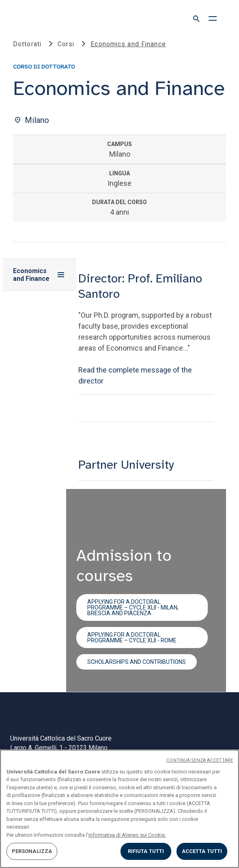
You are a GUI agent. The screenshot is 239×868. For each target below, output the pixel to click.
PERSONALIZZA (32, 851)
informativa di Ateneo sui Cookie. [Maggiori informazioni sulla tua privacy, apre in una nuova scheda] (127, 835)
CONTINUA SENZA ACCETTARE (200, 760)
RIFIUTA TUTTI (146, 851)
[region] (119, 809)
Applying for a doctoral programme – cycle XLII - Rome (132, 638)
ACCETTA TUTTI (202, 851)
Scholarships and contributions (137, 662)
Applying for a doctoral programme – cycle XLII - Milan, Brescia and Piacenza (133, 607)
